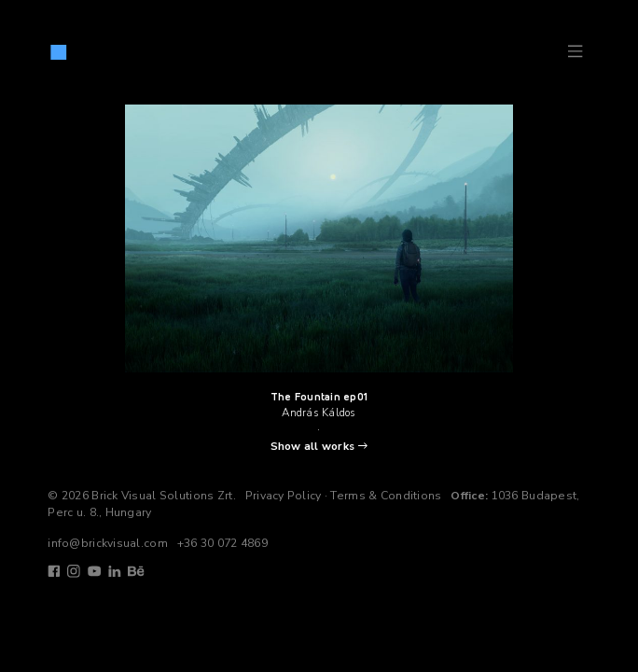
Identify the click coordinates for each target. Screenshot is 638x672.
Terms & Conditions (386, 496)
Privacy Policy (284, 496)
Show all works (312, 446)
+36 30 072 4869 (222, 543)
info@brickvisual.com (108, 543)
